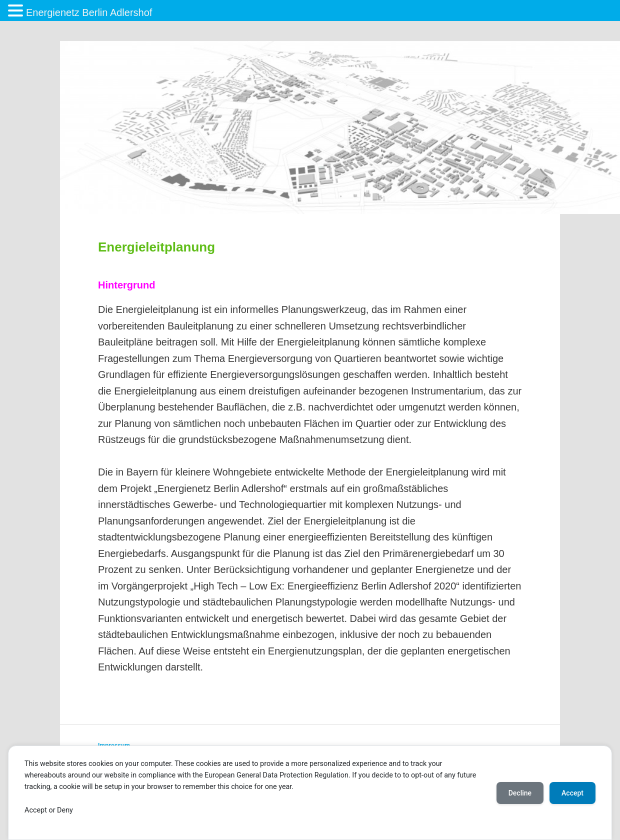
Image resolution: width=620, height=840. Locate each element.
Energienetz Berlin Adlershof (89, 12)
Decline (520, 793)
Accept (572, 793)
